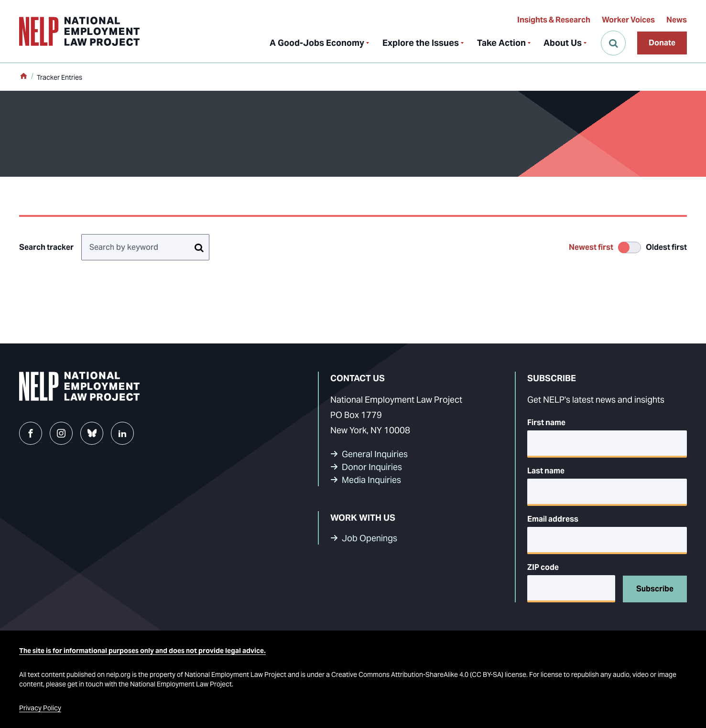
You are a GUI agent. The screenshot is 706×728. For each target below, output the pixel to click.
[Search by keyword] (145, 247)
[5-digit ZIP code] (571, 589)
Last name (546, 471)
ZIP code (543, 567)
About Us (563, 43)
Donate (662, 43)
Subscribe (655, 589)
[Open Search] (613, 43)
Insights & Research (554, 20)
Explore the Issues (421, 43)
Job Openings (369, 538)
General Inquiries (375, 454)
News (677, 20)
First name (546, 423)
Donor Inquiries (372, 467)
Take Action (501, 43)
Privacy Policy (40, 708)
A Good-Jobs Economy (317, 43)
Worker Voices (628, 20)
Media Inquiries (371, 480)
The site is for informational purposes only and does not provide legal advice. (142, 651)
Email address (553, 519)
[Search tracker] (199, 247)
